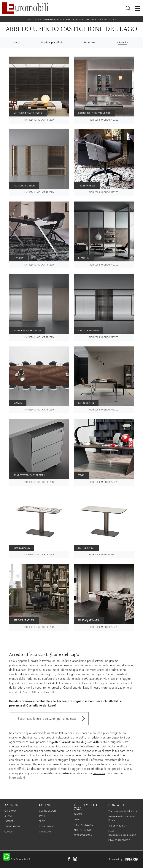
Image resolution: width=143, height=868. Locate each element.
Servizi (8, 816)
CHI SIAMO (10, 811)
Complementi (47, 827)
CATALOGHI (45, 832)
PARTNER (9, 821)
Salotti (78, 814)
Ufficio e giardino (44, 19)
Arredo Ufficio (66, 19)
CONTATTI (9, 832)
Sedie (42, 821)
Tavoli (43, 816)
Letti (76, 820)
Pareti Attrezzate (83, 825)
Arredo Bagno (82, 830)
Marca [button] (17, 42)
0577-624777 (120, 826)
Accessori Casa (83, 835)
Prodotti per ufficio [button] (52, 42)
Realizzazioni (12, 827)
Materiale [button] (89, 42)
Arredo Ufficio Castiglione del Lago (97, 19)
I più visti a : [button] (123, 42)
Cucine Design (47, 811)
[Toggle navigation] (137, 8)
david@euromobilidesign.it (122, 835)
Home (28, 19)
